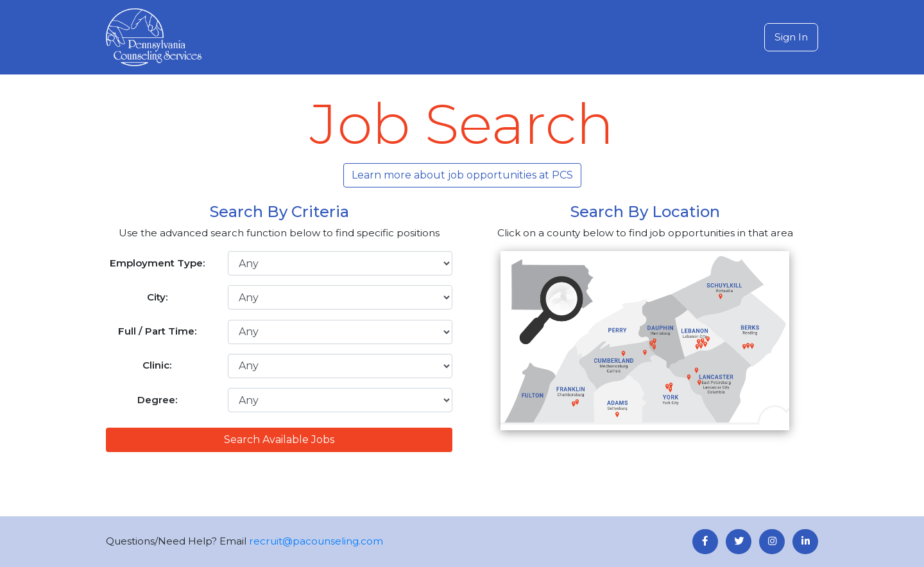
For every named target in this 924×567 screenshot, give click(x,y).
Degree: (158, 400)
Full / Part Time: (158, 331)
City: (158, 297)
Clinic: (157, 365)
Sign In (791, 37)
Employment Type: (158, 263)
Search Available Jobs (279, 440)
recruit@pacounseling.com (316, 541)
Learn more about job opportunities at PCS (462, 175)
